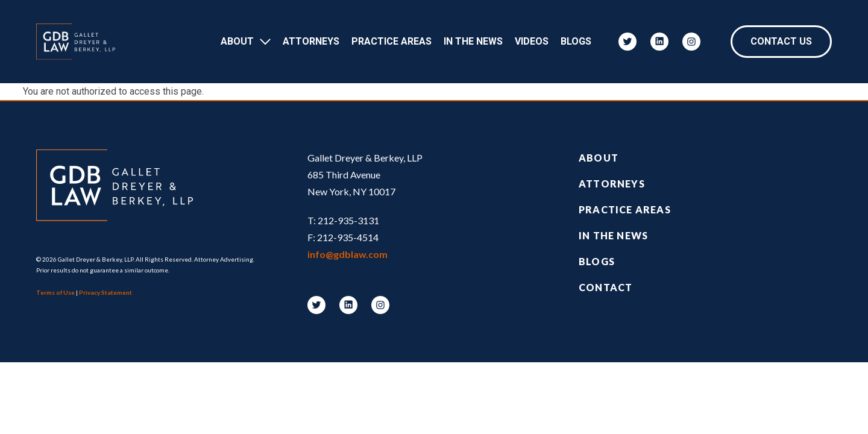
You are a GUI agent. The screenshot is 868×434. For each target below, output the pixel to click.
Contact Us (781, 41)
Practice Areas (392, 41)
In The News (473, 41)
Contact (605, 287)
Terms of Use (55, 292)
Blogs (576, 41)
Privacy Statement (105, 292)
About (237, 41)
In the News (613, 235)
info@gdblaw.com (348, 254)
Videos (532, 41)
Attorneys (311, 41)
